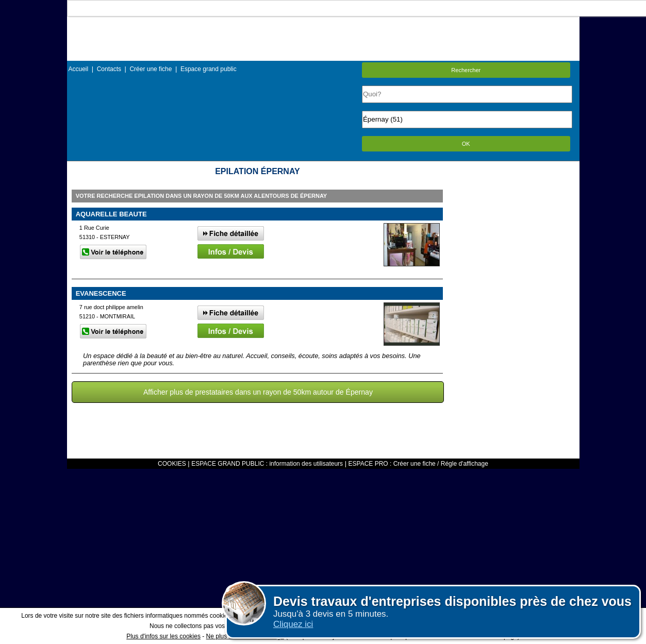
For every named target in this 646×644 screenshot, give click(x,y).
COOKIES (172, 464)
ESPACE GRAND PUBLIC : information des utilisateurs (267, 464)
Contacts (109, 69)
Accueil (79, 69)
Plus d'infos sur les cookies (163, 636)
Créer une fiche (151, 69)
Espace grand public (209, 69)
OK (466, 144)
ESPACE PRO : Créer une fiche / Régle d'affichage (418, 464)
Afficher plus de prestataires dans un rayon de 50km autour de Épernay (258, 392)
